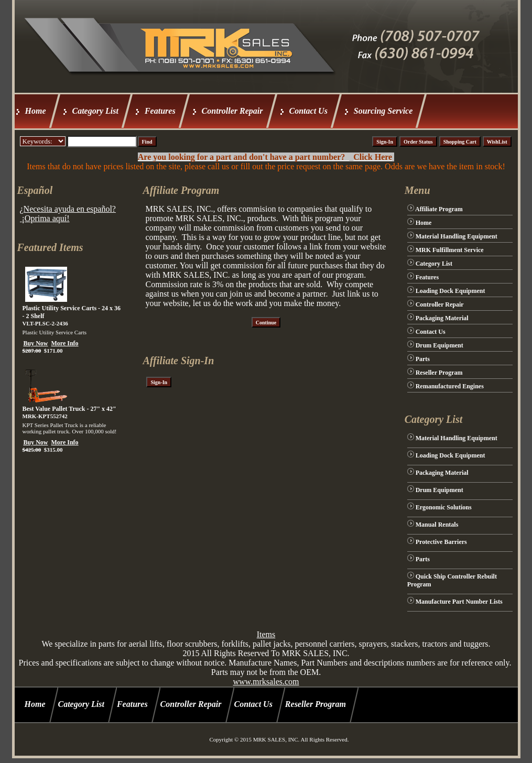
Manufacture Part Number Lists (459, 602)
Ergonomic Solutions (444, 507)
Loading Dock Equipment (450, 291)
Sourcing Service (383, 111)
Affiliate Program (439, 209)
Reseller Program (439, 373)
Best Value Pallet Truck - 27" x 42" (69, 409)
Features (160, 111)
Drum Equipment (439, 345)
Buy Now (36, 343)
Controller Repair (232, 111)
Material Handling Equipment (457, 236)
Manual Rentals (437, 525)
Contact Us (308, 111)
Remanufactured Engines (450, 386)
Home (36, 111)
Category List (95, 111)
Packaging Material (442, 318)
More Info (65, 343)
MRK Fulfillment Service (450, 250)
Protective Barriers (441, 542)
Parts (423, 359)
